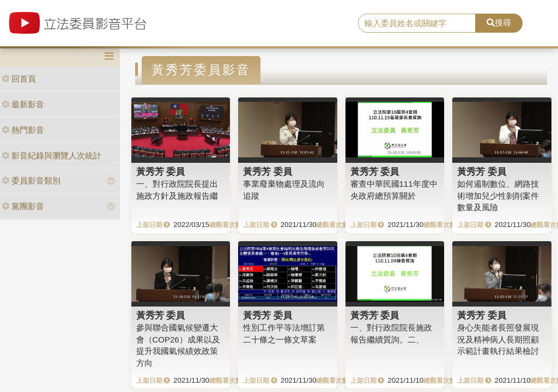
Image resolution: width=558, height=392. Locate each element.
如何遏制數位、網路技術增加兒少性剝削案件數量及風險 (498, 195)
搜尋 (499, 23)
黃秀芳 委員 (161, 171)
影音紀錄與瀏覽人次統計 (51, 155)
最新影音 (23, 104)
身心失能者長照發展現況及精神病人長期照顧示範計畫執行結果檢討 (498, 339)
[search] (417, 23)
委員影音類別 (31, 180)
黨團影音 (23, 206)
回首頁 (19, 79)
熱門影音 (23, 130)
